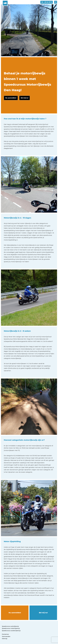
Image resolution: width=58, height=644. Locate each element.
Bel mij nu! (43, 613)
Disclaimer (5, 634)
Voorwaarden (6, 636)
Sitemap (5, 639)
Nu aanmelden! (15, 613)
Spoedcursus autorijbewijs (10, 626)
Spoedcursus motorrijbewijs (11, 628)
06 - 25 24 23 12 (47, 2)
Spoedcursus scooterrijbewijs (11, 631)
